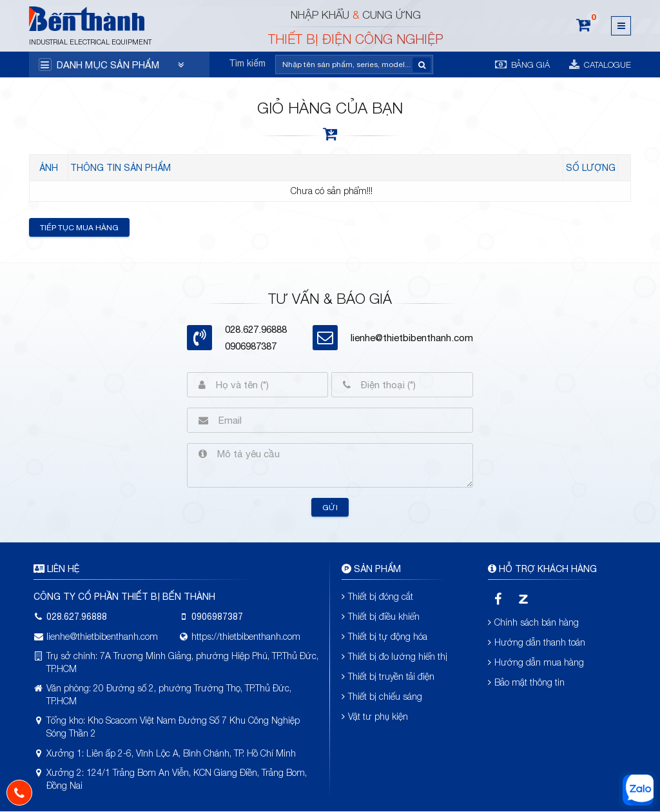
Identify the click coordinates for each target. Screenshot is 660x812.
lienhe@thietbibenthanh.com (412, 338)
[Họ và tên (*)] (267, 385)
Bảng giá (522, 64)
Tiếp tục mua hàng (79, 228)
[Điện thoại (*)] (412, 385)
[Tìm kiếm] (346, 64)
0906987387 (251, 346)
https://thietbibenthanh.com (246, 636)
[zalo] (524, 599)
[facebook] (498, 599)
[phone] (19, 793)
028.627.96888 (77, 617)
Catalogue (600, 65)
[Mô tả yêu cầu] (340, 465)
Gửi (330, 508)
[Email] (340, 420)
